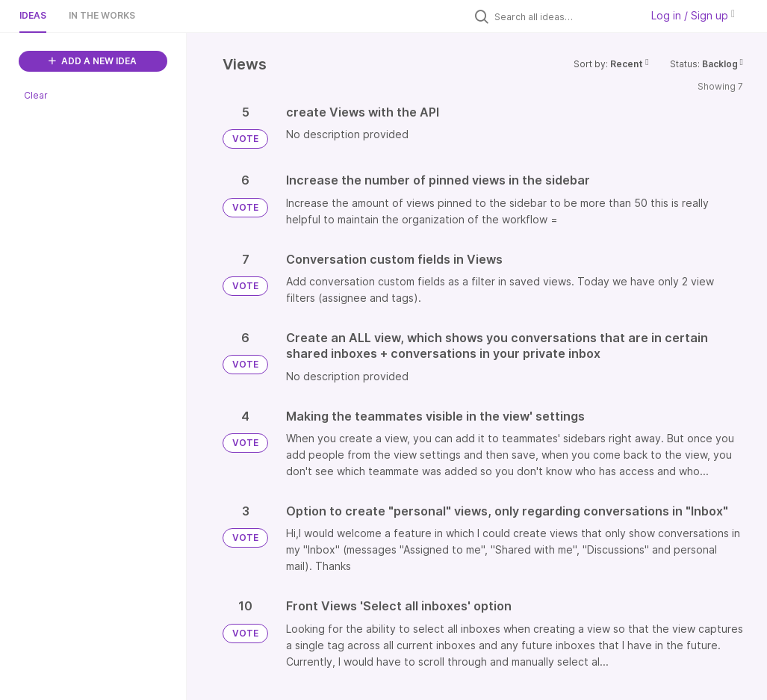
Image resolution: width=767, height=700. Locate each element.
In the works (102, 15)
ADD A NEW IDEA (93, 61)
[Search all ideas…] (564, 16)
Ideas (33, 15)
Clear (36, 95)
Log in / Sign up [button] (693, 15)
